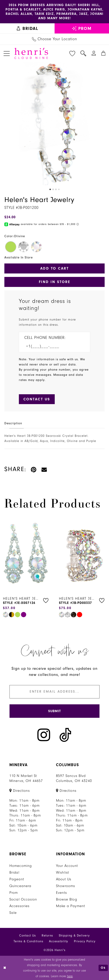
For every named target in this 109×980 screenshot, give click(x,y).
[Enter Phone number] (52, 346)
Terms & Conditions (28, 941)
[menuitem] (27, 28)
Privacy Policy (85, 941)
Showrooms (66, 886)
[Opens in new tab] (20, 790)
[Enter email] (55, 692)
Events (61, 892)
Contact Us (28, 935)
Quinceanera (20, 886)
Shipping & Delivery (74, 935)
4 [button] (59, 189)
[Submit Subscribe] (55, 711)
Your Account (67, 866)
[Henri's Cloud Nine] (31, 53)
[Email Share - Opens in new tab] (44, 469)
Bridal (14, 872)
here (70, 976)
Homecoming (21, 866)
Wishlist (62, 872)
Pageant (17, 879)
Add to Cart (54, 268)
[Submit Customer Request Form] (37, 399)
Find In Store (54, 282)
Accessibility (58, 941)
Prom (14, 892)
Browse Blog (67, 899)
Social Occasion (23, 899)
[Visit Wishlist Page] (72, 53)
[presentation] (27, 554)
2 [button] (53, 189)
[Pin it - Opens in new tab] (34, 469)
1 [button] (50, 189)
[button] (7, 53)
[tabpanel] (54, 124)
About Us (64, 879)
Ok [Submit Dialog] (103, 968)
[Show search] (83, 53)
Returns (47, 935)
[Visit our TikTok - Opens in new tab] (65, 735)
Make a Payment (70, 906)
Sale (13, 912)
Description (13, 423)
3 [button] (56, 189)
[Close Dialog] (5, 968)
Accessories (19, 906)
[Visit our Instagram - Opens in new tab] (44, 735)
